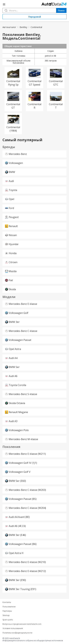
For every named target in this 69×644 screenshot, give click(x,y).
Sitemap (6, 615)
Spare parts (8, 620)
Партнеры (7, 611)
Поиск (61, 10)
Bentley (23, 27)
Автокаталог (9, 27)
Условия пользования (13, 628)
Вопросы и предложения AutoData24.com (22, 624)
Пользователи (9, 607)
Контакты (7, 602)
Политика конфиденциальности (17, 633)
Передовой (35, 17)
